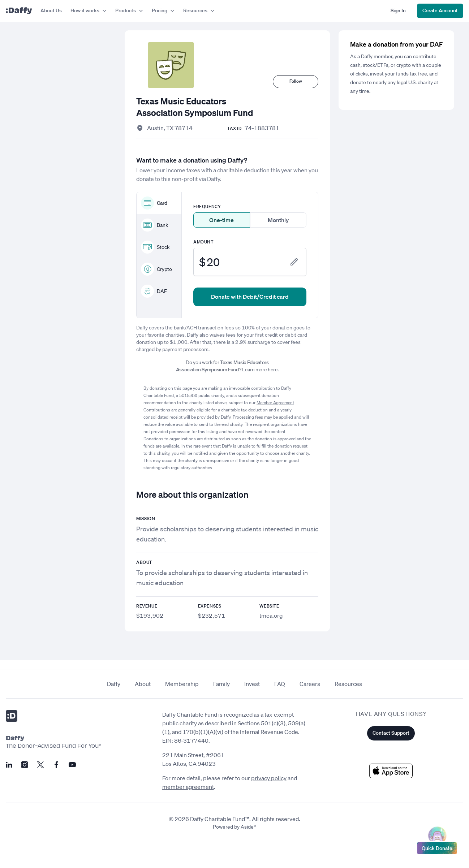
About (143, 684)
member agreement (188, 787)
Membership (182, 684)
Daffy (114, 684)
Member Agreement (275, 403)
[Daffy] (19, 11)
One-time (221, 220)
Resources (348, 684)
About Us (51, 10)
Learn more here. (260, 370)
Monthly (278, 220)
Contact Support (391, 733)
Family (221, 684)
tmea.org (271, 616)
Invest (252, 684)
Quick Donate (437, 846)
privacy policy (269, 778)
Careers (310, 684)
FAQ (280, 684)
